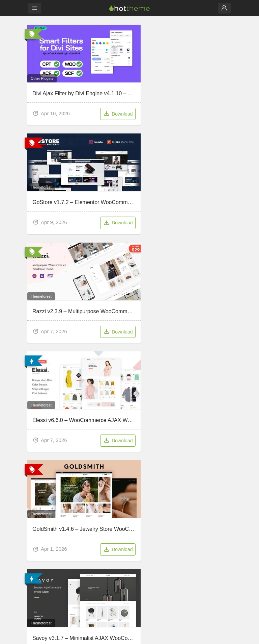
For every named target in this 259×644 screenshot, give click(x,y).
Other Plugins (43, 53)
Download (75, 89)
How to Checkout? (47, 507)
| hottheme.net (144, 635)
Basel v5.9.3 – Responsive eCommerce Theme (90, 318)
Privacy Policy (142, 507)
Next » (129, 364)
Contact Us (40, 498)
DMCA (134, 498)
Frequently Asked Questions (57, 516)
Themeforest (112, 53)
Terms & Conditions (147, 516)
